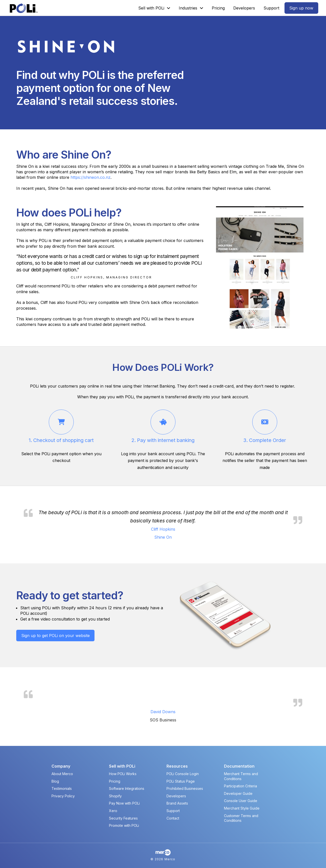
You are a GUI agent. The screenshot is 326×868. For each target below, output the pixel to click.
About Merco (62, 774)
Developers (176, 796)
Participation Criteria (240, 786)
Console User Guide (241, 801)
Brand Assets (177, 803)
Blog (55, 781)
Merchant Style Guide (242, 808)
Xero (113, 811)
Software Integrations (127, 788)
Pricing (115, 781)
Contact (173, 818)
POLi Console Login (183, 774)
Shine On (163, 537)
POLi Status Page (181, 781)
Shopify (115, 796)
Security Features (123, 818)
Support (173, 811)
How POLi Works (123, 774)
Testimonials (62, 788)
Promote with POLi (124, 825)
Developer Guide (238, 793)
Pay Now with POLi (124, 803)
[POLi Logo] (24, 8)
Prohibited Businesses (185, 788)
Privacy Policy (63, 796)
